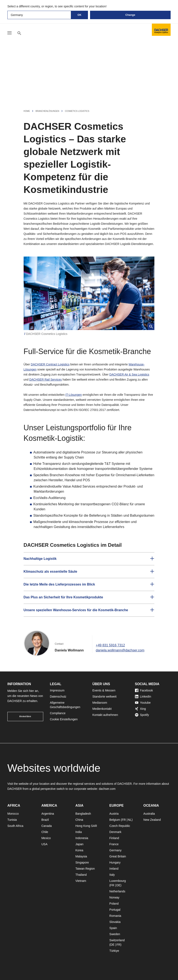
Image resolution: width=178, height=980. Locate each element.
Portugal (115, 910)
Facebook (144, 690)
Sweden (115, 934)
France (114, 844)
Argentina (48, 814)
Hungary (115, 862)
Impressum (57, 690)
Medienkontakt (102, 709)
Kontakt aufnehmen (105, 715)
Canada (47, 826)
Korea (79, 850)
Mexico (46, 838)
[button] (89, 559)
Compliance (58, 713)
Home (27, 111)
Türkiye (114, 951)
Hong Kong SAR (86, 826)
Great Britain (118, 856)
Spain (113, 928)
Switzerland (117, 940)
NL (130, 820)
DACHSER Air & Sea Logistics (129, 374)
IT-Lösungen (74, 395)
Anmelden (25, 716)
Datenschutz (58, 697)
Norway (114, 897)
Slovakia (115, 922)
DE (118, 885)
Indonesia (82, 838)
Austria (114, 814)
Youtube (143, 703)
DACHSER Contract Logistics (50, 364)
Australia (149, 814)
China (79, 820)
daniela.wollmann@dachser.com (120, 650)
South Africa (15, 826)
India (78, 832)
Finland (114, 838)
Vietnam (81, 881)
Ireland (114, 869)
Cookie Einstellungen (64, 719)
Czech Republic (120, 826)
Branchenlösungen (47, 111)
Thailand (81, 875)
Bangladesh (83, 814)
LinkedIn (143, 697)
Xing (140, 709)
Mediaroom (100, 703)
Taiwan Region (85, 869)
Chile (45, 832)
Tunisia (12, 820)
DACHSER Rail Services (46, 380)
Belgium (115, 820)
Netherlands (117, 891)
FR (124, 820)
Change (130, 15)
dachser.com (107, 789)
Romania (115, 916)
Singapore (82, 862)
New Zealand (152, 820)
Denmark (115, 832)
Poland (114, 904)
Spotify (142, 715)
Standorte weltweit (104, 697)
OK (80, 15)
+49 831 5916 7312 (110, 645)
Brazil (45, 820)
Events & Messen (104, 690)
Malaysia (81, 856)
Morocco (13, 814)
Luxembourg (118, 881)
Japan (79, 844)
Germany (116, 850)
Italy (112, 875)
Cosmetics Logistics (77, 111)
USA (44, 844)
